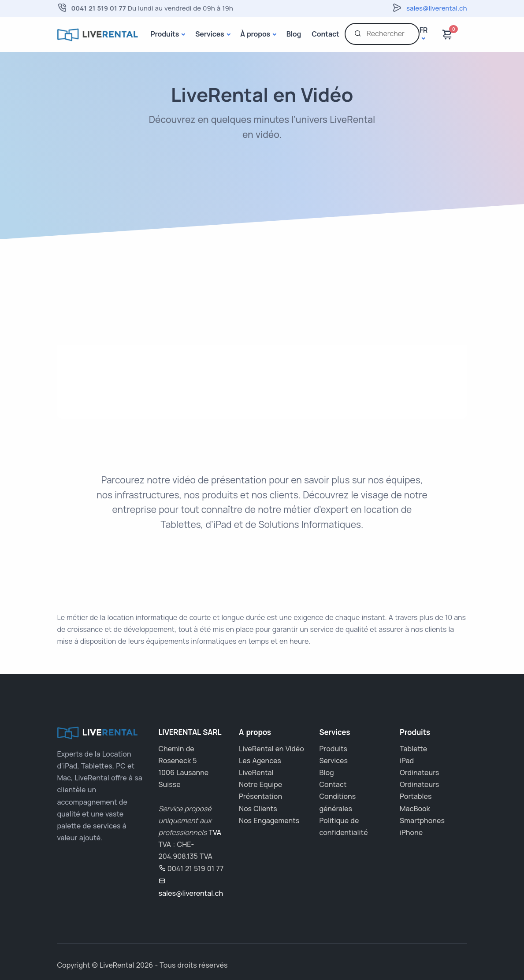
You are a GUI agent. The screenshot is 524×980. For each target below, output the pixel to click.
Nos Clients (258, 809)
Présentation (260, 796)
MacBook (415, 809)
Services (210, 34)
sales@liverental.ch (437, 8)
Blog (294, 34)
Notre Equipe (260, 784)
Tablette (413, 749)
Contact (325, 34)
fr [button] (424, 30)
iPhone (411, 832)
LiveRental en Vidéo (271, 749)
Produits (165, 34)
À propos (255, 34)
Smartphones (422, 820)
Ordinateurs (419, 772)
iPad (407, 761)
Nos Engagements (269, 820)
